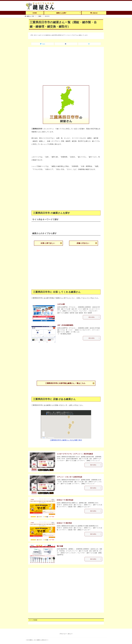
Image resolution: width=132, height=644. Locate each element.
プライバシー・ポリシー (66, 634)
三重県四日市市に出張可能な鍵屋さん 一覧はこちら (65, 383)
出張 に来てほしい (48, 243)
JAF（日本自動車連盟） (66, 325)
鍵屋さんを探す (61, 13)
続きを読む (94, 317)
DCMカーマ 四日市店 (64, 523)
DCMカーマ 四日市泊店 (65, 500)
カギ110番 (61, 304)
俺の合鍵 (60, 546)
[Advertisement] (66, 67)
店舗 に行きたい (83, 243)
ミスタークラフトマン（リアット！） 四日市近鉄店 (75, 454)
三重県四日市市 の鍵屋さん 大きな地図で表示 (66, 440)
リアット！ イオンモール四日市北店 (69, 477)
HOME (35, 13)
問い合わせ (94, 13)
